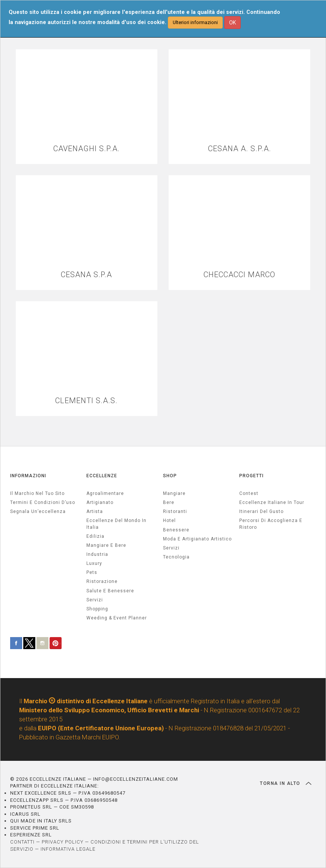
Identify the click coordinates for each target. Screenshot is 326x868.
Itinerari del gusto (261, 511)
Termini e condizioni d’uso (43, 502)
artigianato (100, 502)
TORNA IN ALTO (286, 783)
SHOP (170, 476)
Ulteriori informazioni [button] (195, 22)
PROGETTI (251, 476)
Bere (169, 502)
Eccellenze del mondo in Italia (116, 524)
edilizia (95, 536)
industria (97, 554)
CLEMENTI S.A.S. (86, 401)
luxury (94, 563)
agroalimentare (105, 493)
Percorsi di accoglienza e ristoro (271, 524)
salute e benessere (110, 591)
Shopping (97, 609)
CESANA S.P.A (86, 275)
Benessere (176, 530)
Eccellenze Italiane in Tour (272, 502)
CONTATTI (22, 842)
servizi (95, 600)
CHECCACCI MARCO (239, 275)
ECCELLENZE (102, 476)
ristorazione (102, 581)
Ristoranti (175, 511)
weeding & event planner (117, 618)
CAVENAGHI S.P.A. (87, 149)
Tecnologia (176, 557)
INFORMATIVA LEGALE (68, 849)
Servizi (171, 548)
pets (92, 572)
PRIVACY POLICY (63, 842)
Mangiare (174, 493)
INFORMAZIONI (28, 476)
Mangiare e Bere (106, 545)
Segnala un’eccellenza (38, 511)
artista (95, 511)
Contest (249, 493)
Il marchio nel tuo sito (37, 493)
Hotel (169, 520)
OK (232, 23)
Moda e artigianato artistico (197, 539)
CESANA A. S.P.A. (240, 149)
